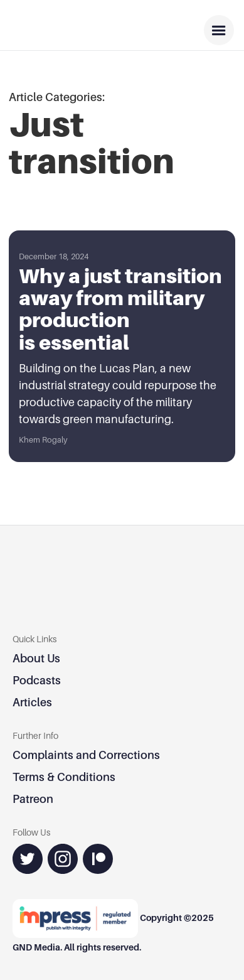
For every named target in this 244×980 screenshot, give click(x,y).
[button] (219, 30)
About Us (36, 658)
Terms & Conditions (64, 777)
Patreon (33, 799)
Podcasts (37, 680)
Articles (32, 702)
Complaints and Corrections (86, 755)
